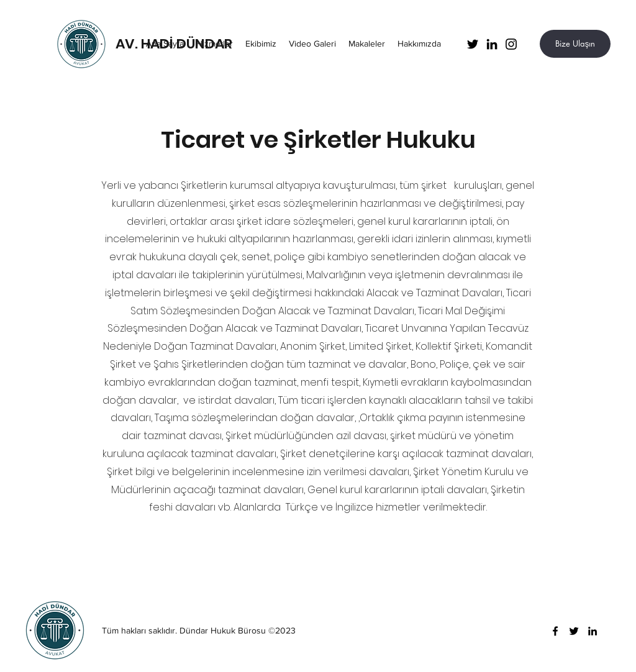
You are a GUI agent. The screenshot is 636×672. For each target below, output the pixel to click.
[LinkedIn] (492, 44)
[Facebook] (555, 631)
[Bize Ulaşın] (575, 44)
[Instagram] (511, 44)
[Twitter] (473, 44)
